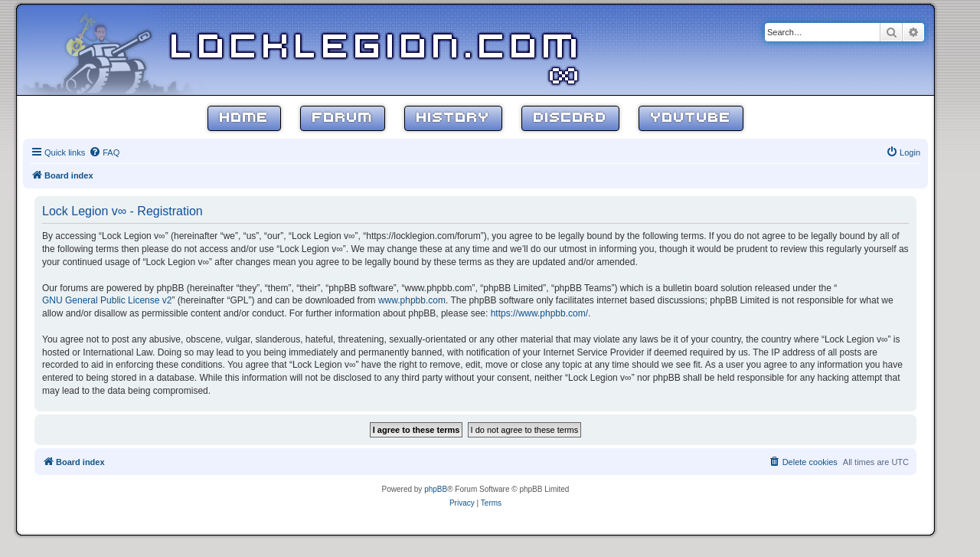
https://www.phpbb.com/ (539, 313)
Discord (570, 118)
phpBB (436, 489)
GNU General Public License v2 (107, 300)
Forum (343, 118)
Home (244, 118)
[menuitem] (104, 152)
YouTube (691, 118)
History (453, 118)
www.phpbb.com (412, 300)
